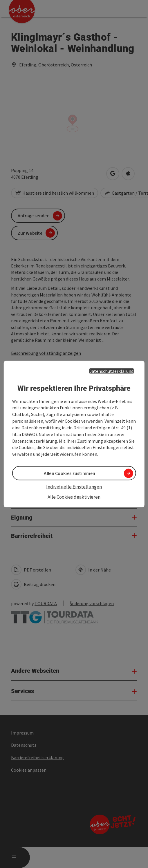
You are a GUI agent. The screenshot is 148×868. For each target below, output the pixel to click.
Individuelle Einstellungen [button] (74, 487)
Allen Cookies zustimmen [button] (70, 473)
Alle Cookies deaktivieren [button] (74, 497)
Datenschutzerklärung (111, 371)
